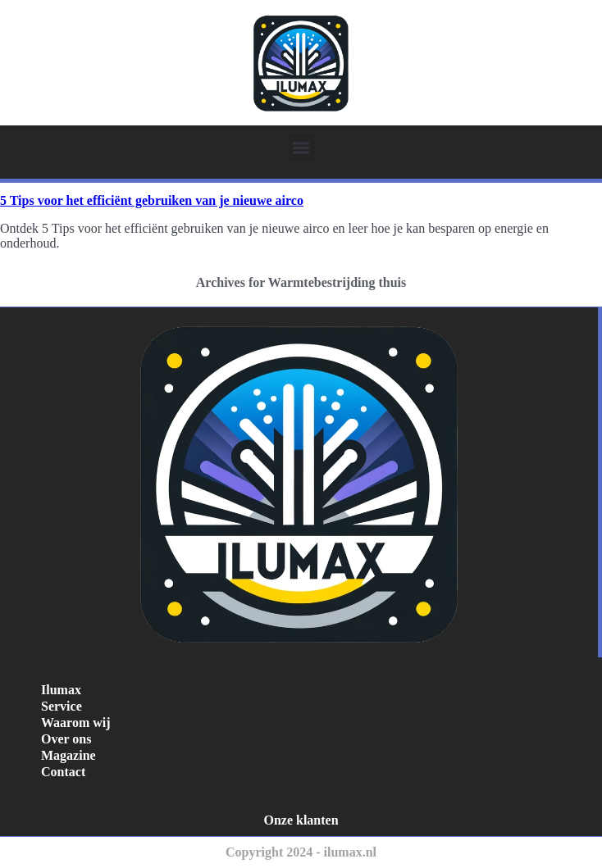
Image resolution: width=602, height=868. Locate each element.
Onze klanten (301, 820)
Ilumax (61, 690)
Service (62, 706)
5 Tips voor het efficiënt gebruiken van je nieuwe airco (152, 200)
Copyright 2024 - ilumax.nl (301, 852)
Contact (63, 772)
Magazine (68, 755)
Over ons (66, 739)
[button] (301, 147)
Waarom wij (76, 723)
